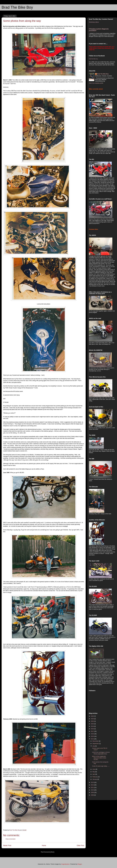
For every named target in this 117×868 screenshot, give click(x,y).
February (95, 777)
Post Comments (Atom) (48, 852)
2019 (93, 726)
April (94, 774)
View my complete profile (96, 83)
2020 (93, 724)
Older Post (80, 846)
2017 (93, 731)
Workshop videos (94, 22)
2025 (93, 716)
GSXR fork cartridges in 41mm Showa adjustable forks (101, 753)
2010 (93, 790)
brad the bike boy (93, 59)
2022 (93, 721)
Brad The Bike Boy (17, 7)
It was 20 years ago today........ (101, 766)
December (96, 741)
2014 (93, 739)
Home (44, 846)
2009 (93, 792)
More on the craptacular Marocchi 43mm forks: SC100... (99, 758)
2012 (93, 785)
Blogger (80, 864)
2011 (93, 787)
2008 (93, 795)
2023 (93, 719)
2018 (93, 729)
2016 (93, 734)
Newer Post (7, 846)
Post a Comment (10, 839)
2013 (93, 782)
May (94, 772)
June (94, 769)
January (95, 779)
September (96, 744)
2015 (93, 736)
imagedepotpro (65, 864)
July (94, 746)
